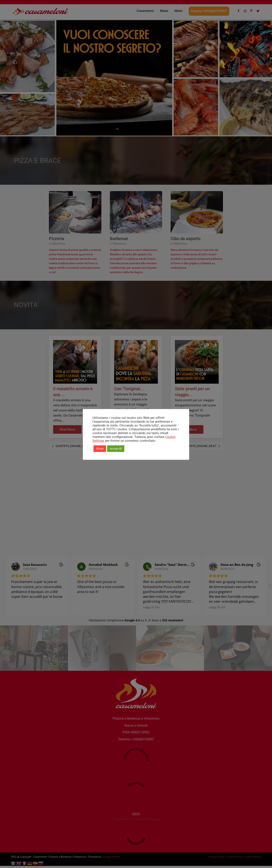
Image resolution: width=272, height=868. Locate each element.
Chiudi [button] (100, 449)
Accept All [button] (116, 449)
